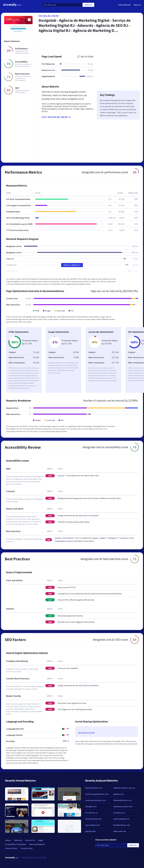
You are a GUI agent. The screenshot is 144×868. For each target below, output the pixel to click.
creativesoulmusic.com (96, 800)
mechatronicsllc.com (123, 806)
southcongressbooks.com (97, 794)
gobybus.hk (90, 831)
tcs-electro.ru (91, 813)
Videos (8, 840)
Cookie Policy (27, 848)
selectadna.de (120, 831)
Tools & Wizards (124, 5)
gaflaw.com (119, 794)
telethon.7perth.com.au (124, 788)
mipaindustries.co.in (123, 800)
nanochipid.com (92, 825)
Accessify (12, 5)
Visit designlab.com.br (56, 117)
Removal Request (37, 844)
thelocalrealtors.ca (94, 788)
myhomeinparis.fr (121, 819)
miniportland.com (93, 819)
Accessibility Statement (16, 844)
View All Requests (72, 265)
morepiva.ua (119, 813)
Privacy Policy (11, 848)
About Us (137, 5)
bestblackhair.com (122, 825)
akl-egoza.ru (91, 806)
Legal (40, 840)
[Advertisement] (89, 44)
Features (18, 840)
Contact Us (30, 840)
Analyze (88, 5)
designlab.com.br (49, 16)
